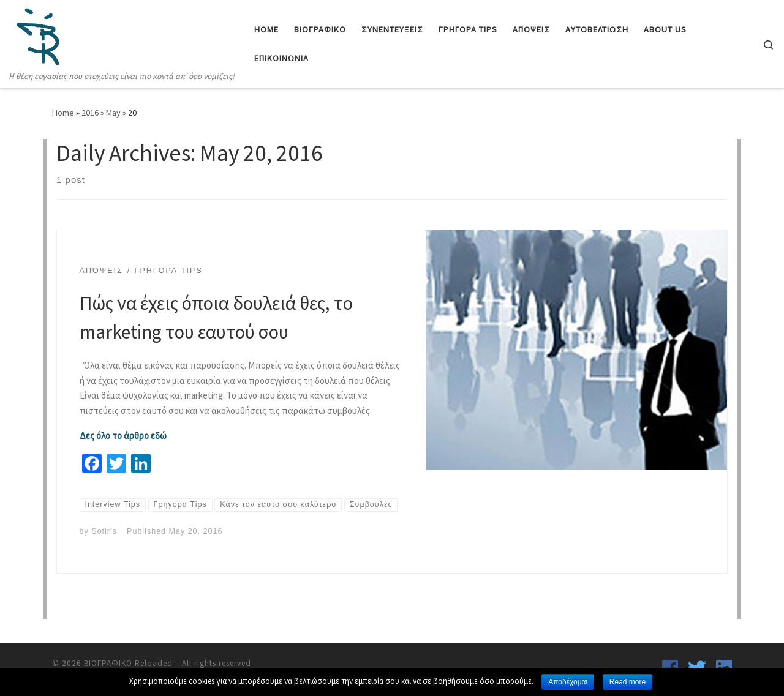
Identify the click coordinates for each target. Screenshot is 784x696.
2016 (90, 113)
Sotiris (104, 531)
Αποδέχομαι (568, 682)
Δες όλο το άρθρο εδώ (123, 436)
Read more (628, 682)
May (113, 113)
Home (63, 113)
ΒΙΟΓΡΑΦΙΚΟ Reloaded (128, 663)
